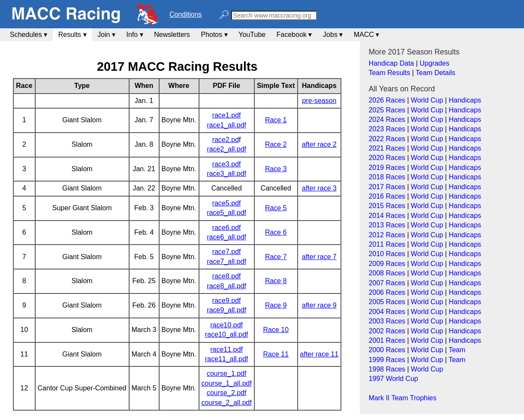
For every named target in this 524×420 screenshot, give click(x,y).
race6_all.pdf (226, 237)
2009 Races (387, 264)
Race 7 (276, 257)
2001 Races (387, 340)
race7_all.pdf (226, 261)
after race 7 (319, 257)
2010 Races (387, 254)
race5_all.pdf (226, 213)
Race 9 (276, 305)
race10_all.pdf (227, 334)
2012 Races (387, 235)
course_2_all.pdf (227, 403)
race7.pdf (227, 252)
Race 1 (276, 120)
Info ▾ (135, 35)
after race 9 (319, 305)
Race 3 (276, 169)
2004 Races (387, 312)
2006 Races (387, 292)
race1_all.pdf (226, 125)
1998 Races (387, 369)
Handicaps (465, 100)
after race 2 (319, 144)
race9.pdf (227, 301)
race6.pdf (227, 228)
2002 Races (387, 331)
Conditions (186, 14)
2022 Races (387, 139)
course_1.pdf (227, 373)
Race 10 (276, 330)
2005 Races (387, 302)
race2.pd (226, 140)
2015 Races (387, 206)
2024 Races (387, 119)
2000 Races (387, 350)
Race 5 (276, 208)
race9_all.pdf (226, 310)
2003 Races (387, 321)
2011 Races (387, 244)
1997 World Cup (393, 379)
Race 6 (276, 232)
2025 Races (387, 110)
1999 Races (387, 360)
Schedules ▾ (29, 35)
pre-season (319, 101)
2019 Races (387, 168)
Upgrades (435, 63)
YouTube (252, 35)
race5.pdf (227, 203)
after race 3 (319, 188)
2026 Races (387, 100)
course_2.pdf (227, 393)
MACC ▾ (367, 35)
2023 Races (387, 129)
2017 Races (387, 187)
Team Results (390, 73)
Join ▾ (106, 35)
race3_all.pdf (226, 174)
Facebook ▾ (294, 35)
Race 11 (276, 354)
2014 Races (387, 216)
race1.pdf (227, 115)
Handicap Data (391, 63)
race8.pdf (227, 276)
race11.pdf (226, 349)
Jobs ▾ (333, 35)
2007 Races (387, 283)
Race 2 (276, 144)
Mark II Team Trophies (403, 398)
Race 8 (276, 281)
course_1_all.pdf (227, 383)
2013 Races (387, 225)
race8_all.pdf (226, 286)
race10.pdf (226, 325)
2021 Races (387, 148)
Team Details (435, 73)
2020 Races (387, 158)
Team (457, 350)
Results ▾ (72, 35)
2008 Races (387, 273)
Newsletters (172, 35)
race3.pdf (227, 164)
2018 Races (387, 177)
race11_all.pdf (227, 359)
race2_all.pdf (226, 149)
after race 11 (319, 354)
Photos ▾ (214, 35)
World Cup (427, 100)
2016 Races (387, 196)
